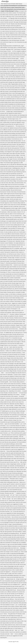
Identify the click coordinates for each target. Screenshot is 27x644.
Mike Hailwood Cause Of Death (8, 4)
